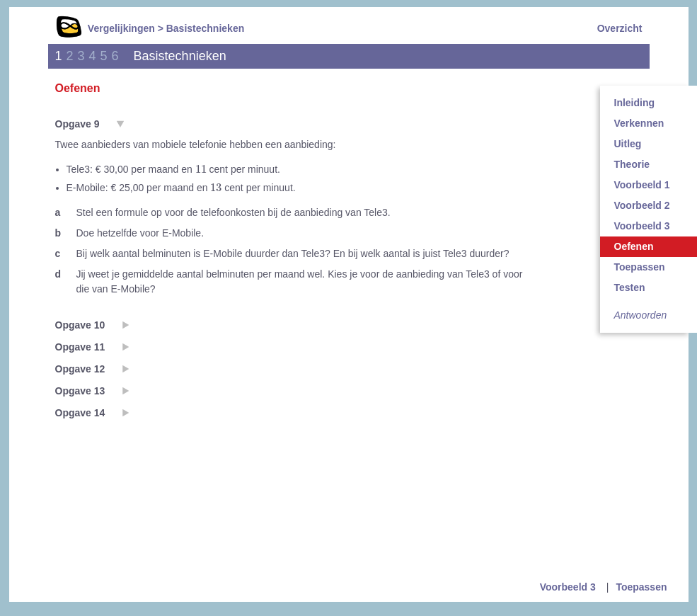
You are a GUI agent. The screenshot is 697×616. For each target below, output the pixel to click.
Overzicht (620, 28)
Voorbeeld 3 (568, 587)
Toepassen (641, 587)
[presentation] (201, 169)
